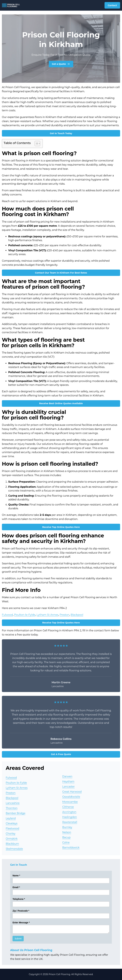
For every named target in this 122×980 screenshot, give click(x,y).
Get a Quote (61, 64)
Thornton (12, 808)
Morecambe (70, 802)
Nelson (67, 832)
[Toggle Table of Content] (36, 144)
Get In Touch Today (61, 133)
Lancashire (13, 803)
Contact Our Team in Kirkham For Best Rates (61, 273)
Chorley (11, 834)
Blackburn (12, 844)
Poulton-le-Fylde (25, 615)
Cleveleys (12, 823)
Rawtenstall (70, 822)
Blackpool (77, 615)
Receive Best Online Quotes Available (61, 403)
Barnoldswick (71, 848)
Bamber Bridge (16, 813)
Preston (64, 615)
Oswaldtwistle (71, 797)
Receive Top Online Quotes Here (61, 527)
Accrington (69, 812)
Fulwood (7, 615)
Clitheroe (68, 807)
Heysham (68, 781)
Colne (66, 842)
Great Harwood (72, 792)
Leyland (11, 818)
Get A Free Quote (61, 754)
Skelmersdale (14, 849)
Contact (112, 5)
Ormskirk (12, 839)
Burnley (67, 827)
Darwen (67, 776)
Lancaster (68, 787)
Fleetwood (12, 828)
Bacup (66, 837)
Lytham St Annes (47, 615)
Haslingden (70, 817)
